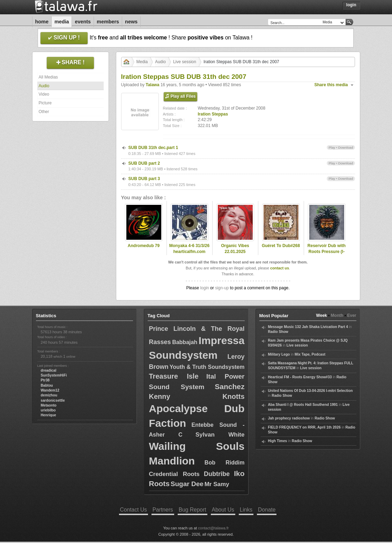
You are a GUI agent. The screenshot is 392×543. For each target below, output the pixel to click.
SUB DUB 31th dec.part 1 (153, 148)
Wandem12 (50, 390)
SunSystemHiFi (54, 375)
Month (337, 315)
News (131, 22)
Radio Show (278, 332)
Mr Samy (217, 484)
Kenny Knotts (197, 396)
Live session (185, 62)
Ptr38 (45, 380)
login (204, 288)
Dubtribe (217, 474)
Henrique (49, 415)
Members (108, 22)
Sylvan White (220, 435)
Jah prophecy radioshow (289, 418)
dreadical (49, 370)
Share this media (331, 85)
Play (332, 147)
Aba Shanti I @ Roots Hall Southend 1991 (303, 405)
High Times (278, 441)
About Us (223, 510)
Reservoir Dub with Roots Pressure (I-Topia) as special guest (327, 254)
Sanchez (230, 386)
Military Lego (279, 354)
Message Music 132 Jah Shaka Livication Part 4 (308, 327)
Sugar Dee (187, 484)
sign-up (222, 288)
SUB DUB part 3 (144, 179)
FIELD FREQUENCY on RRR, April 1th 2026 (304, 427)
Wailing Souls (197, 446)
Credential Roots (174, 474)
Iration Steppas (213, 114)
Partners (163, 510)
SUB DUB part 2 (144, 163)
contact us (280, 268)
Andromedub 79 (144, 246)
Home (42, 22)
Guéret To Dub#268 (281, 246)
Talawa (152, 85)
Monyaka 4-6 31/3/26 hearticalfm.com (189, 249)
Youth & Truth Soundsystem (207, 367)
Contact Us (134, 510)
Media (62, 22)
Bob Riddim (225, 463)
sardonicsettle (53, 400)
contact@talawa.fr (213, 528)
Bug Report (193, 510)
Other (44, 112)
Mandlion (172, 461)
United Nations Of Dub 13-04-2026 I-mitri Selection (310, 391)
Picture (45, 103)
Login (351, 5)
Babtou (47, 385)
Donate (267, 510)
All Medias (48, 77)
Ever (352, 315)
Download (346, 147)
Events (83, 22)
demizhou (49, 395)
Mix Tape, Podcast (310, 354)
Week (322, 315)
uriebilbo (48, 410)
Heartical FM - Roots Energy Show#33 (300, 377)
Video (44, 94)
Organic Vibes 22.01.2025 (235, 249)
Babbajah (185, 342)
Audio (44, 86)
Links (246, 510)
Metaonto (49, 405)
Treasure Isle (174, 376)
